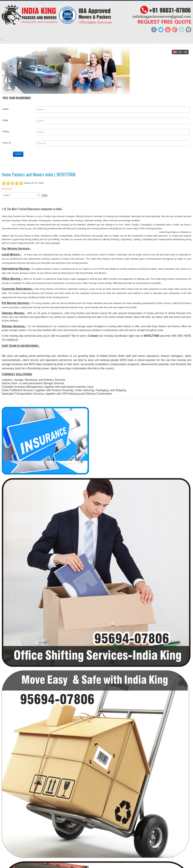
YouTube (168, 30)
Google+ (175, 30)
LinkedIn (182, 30)
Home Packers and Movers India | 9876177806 (39, 174)
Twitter (161, 30)
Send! (18, 154)
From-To (7, 143)
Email (5, 120)
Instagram (189, 30)
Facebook (154, 30)
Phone (6, 132)
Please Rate (2, 192)
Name (6, 109)
